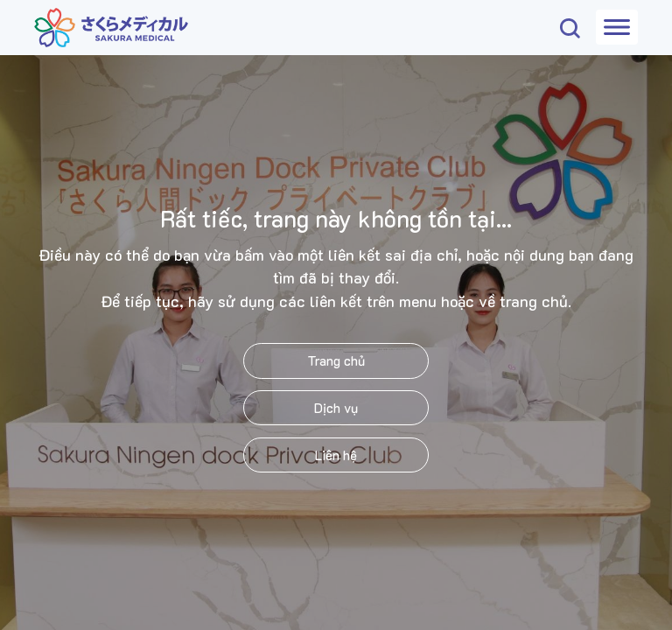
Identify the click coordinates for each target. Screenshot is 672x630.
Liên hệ (336, 455)
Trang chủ (336, 360)
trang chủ (534, 301)
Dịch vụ (336, 408)
